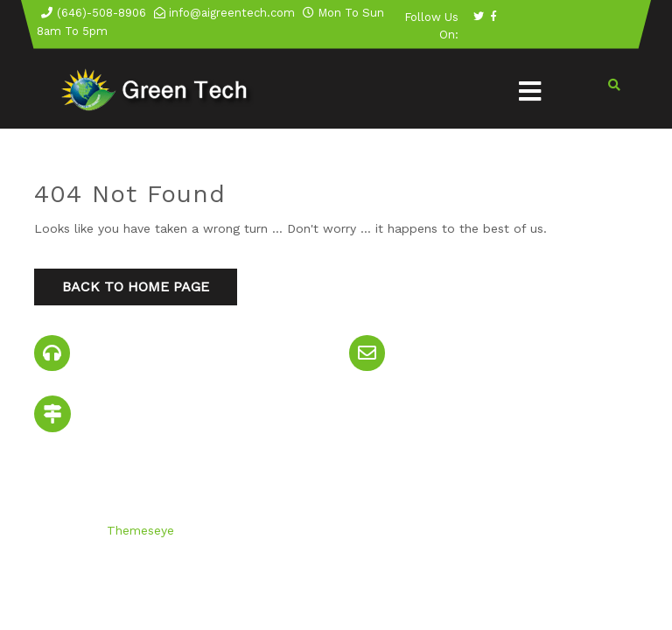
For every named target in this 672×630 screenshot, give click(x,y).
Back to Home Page (136, 287)
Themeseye (138, 530)
